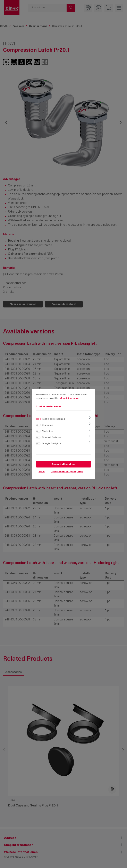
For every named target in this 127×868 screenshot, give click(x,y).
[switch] (38, 425)
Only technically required (67, 472)
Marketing (48, 431)
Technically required (53, 419)
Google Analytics (52, 443)
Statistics (48, 425)
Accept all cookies (63, 464)
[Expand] (90, 418)
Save (42, 472)
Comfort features (52, 437)
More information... (70, 398)
